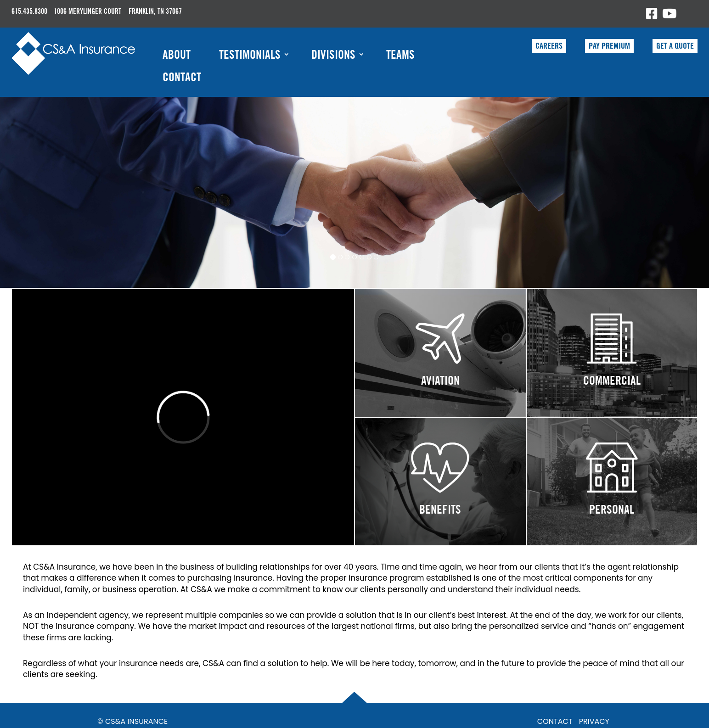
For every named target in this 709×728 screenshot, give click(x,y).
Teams (400, 54)
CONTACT (555, 721)
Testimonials (250, 54)
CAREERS (549, 46)
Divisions (333, 54)
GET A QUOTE (675, 46)
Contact (182, 77)
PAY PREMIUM (609, 46)
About (177, 54)
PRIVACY (594, 721)
